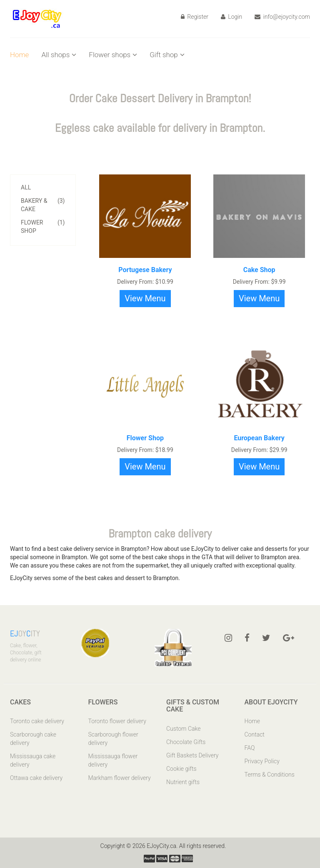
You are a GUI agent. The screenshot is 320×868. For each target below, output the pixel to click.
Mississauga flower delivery (113, 760)
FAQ (250, 748)
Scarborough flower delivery (113, 739)
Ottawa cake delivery (36, 778)
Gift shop (167, 55)
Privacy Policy (262, 761)
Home (19, 55)
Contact (255, 734)
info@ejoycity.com (282, 17)
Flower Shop (43, 226)
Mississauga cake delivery (33, 760)
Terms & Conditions (270, 775)
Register (195, 17)
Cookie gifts (181, 769)
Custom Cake (183, 729)
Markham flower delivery (120, 778)
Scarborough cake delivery (33, 739)
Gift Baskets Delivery (192, 755)
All (26, 187)
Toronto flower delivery (117, 721)
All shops (59, 55)
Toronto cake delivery (37, 721)
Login (231, 17)
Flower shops (113, 55)
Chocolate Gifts (186, 742)
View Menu (145, 298)
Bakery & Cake (43, 204)
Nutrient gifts (183, 782)
